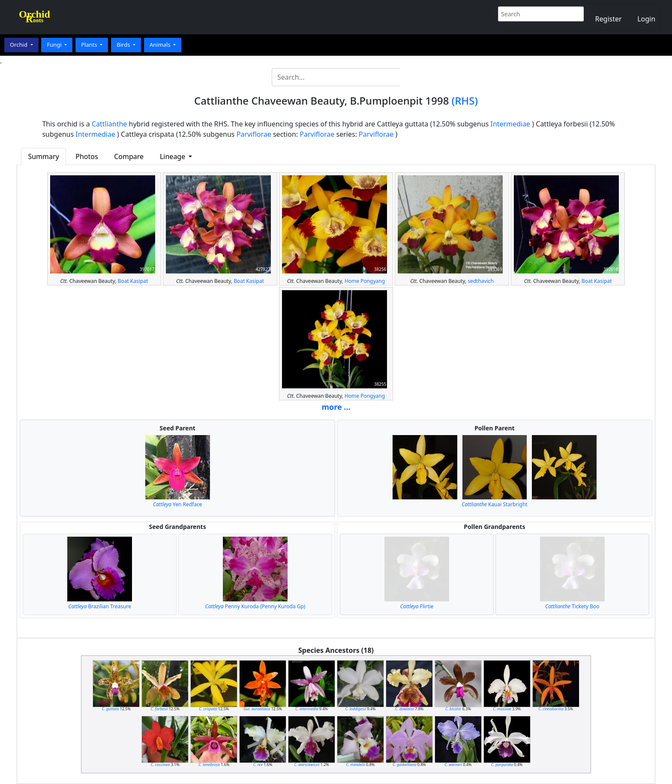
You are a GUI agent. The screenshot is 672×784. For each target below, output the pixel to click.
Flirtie (417, 606)
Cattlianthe (109, 124)
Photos (87, 156)
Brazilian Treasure (100, 606)
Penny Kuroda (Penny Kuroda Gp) (255, 606)
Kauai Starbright (495, 504)
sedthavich (481, 281)
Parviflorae (254, 134)
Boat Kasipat (133, 281)
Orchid (19, 45)
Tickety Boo (572, 606)
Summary (43, 156)
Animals (161, 45)
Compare (129, 156)
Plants (90, 45)
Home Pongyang (365, 281)
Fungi (55, 45)
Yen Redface (178, 504)
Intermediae (510, 124)
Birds (124, 45)
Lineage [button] (173, 156)
